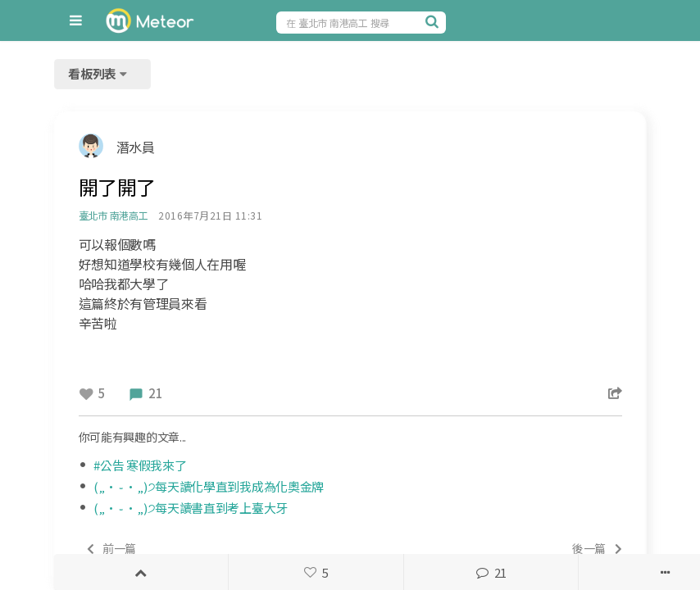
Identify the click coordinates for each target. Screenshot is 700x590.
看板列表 (99, 73)
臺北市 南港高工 (114, 215)
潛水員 (136, 147)
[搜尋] (434, 21)
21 (491, 572)
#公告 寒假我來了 (140, 465)
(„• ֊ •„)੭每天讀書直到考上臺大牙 (191, 508)
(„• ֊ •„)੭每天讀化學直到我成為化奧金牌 (209, 486)
